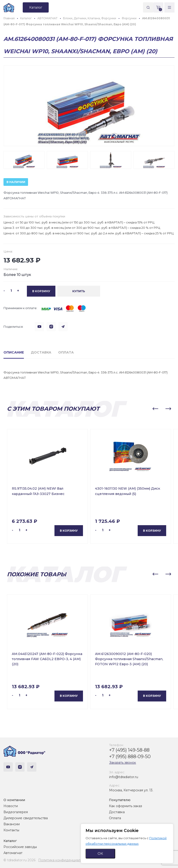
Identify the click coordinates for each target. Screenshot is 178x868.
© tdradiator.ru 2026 (19, 860)
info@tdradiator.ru (124, 777)
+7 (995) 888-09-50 (130, 757)
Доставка (117, 812)
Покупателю (120, 800)
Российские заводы (20, 847)
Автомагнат (13, 853)
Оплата (115, 818)
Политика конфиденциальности (65, 860)
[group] (89, 106)
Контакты (11, 830)
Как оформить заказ (126, 806)
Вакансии (12, 824)
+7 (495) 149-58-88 (129, 750)
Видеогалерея (16, 812)
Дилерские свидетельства (26, 818)
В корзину (69, 530)
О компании (14, 800)
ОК (100, 853)
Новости (11, 806)
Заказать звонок (123, 763)
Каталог (10, 841)
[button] (155, 409)
